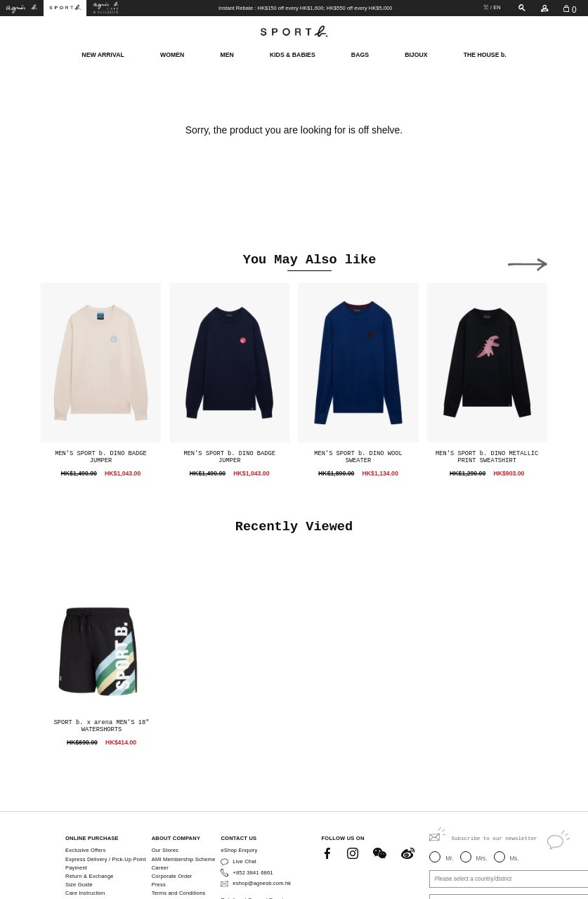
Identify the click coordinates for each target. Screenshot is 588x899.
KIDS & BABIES (293, 54)
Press (159, 885)
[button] (528, 262)
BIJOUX (416, 54)
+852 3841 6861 (253, 873)
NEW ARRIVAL (103, 54)
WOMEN (172, 54)
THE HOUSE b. (485, 54)
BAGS (360, 54)
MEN (227, 54)
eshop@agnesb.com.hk (262, 883)
